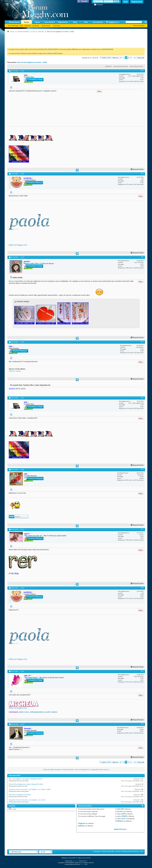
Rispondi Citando (137, 169)
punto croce (24, 712)
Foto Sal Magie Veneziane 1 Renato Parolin (59, 769)
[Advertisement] (56, 39)
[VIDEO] (124, 816)
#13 (142, 257)
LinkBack (108, 66)
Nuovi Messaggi (13, 26)
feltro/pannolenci (37, 712)
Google (14, 809)
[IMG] (124, 814)
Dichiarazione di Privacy (130, 851)
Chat (86, 22)
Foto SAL (41, 31)
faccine (120, 811)
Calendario (27, 26)
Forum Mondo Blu (108, 851)
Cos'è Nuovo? (50, 22)
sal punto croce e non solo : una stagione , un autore (27, 800)
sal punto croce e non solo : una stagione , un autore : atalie (30, 789)
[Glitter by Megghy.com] (18, 245)
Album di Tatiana (15, 371)
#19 (142, 671)
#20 (142, 724)
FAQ (21, 26)
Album (37, 22)
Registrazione (137, 2)
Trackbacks (119, 821)
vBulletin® (76, 861)
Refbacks (81, 826)
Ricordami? (99, 5)
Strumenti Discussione (120, 66)
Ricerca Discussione (136, 66)
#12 (142, 174)
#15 (142, 398)
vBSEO (82, 864)
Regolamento (63, 22)
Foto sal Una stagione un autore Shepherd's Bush (26, 784)
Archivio (118, 851)
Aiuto (126, 2)
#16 (142, 469)
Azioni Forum (46, 26)
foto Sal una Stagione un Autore (20, 795)
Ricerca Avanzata (139, 26)
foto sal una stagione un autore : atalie (32, 62)
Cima (141, 851)
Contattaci (97, 851)
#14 (142, 342)
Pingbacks (82, 823)
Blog (75, 22)
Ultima (141, 58)
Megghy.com (112, 22)
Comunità (36, 26)
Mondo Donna (14, 22)
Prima (115, 58)
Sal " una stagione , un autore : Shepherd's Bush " (26, 779)
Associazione (98, 22)
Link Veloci (57, 26)
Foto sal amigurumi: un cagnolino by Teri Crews (92, 769)
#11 (142, 71)
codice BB (120, 809)
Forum (26, 22)
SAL (34, 31)
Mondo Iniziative (23, 31)
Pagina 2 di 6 (106, 58)
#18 (142, 588)
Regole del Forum (120, 829)
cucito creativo (51, 712)
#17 (142, 529)
